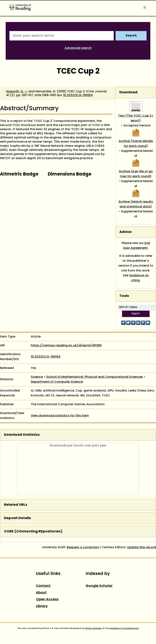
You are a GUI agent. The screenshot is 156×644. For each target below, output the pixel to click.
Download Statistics (22, 435)
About (41, 593)
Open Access (47, 600)
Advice (125, 232)
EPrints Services (93, 628)
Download (128, 92)
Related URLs (16, 505)
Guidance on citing (139, 278)
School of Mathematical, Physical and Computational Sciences (95, 377)
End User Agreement (136, 246)
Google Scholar (99, 586)
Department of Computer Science (57, 382)
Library (42, 606)
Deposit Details (17, 518)
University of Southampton (124, 628)
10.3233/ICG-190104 (78, 95)
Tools (124, 296)
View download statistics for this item (60, 416)
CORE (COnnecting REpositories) (33, 532)
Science (37, 377)
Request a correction (83, 547)
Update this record (142, 547)
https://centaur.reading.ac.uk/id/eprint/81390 (66, 346)
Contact (43, 586)
